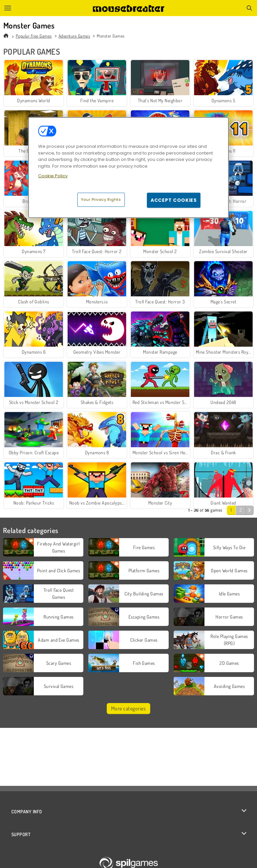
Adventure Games (74, 36)
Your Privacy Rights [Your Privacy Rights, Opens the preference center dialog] (101, 199)
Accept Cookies (174, 200)
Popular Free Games (34, 36)
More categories (128, 708)
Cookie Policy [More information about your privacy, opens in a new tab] (53, 176)
